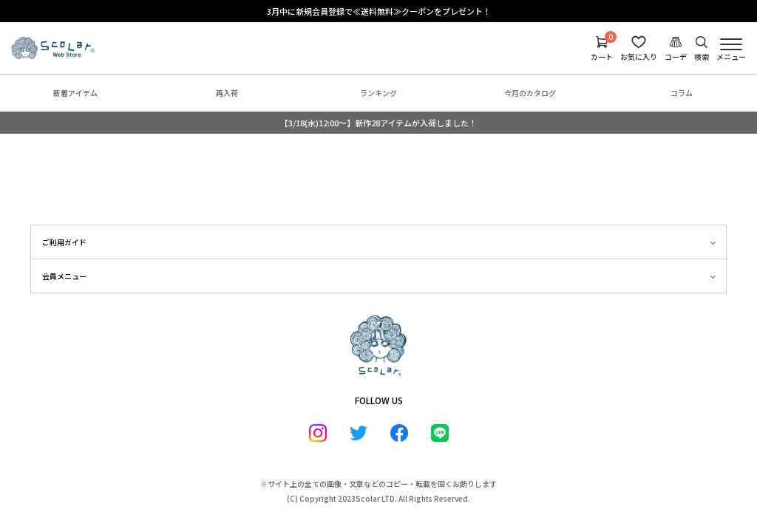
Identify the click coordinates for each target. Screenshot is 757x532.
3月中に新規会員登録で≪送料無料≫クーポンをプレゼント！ (379, 11)
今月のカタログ (530, 93)
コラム (682, 93)
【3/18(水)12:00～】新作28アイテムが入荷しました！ (378, 123)
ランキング (378, 93)
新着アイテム (75, 93)
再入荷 (227, 93)
